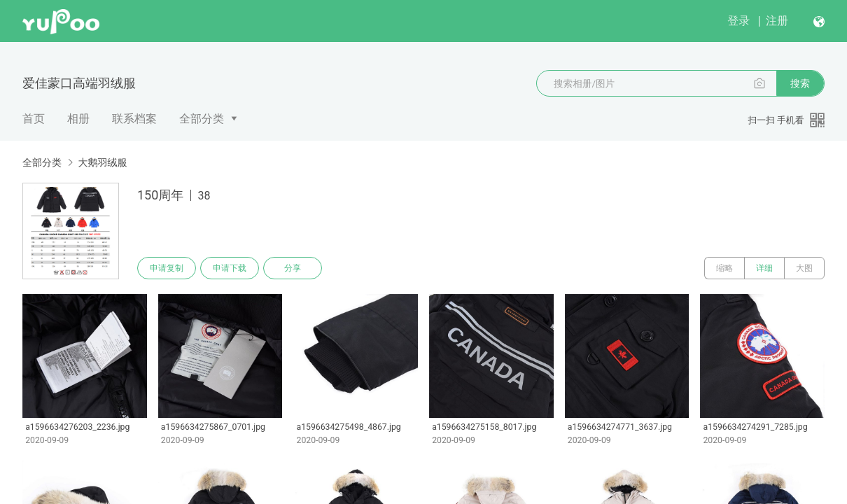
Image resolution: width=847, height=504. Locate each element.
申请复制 (167, 268)
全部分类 (202, 119)
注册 (777, 21)
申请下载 (230, 268)
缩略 (724, 268)
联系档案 (134, 119)
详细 (764, 268)
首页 (34, 119)
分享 (293, 268)
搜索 (800, 83)
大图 (804, 268)
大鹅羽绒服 (102, 162)
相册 (78, 119)
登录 (738, 21)
